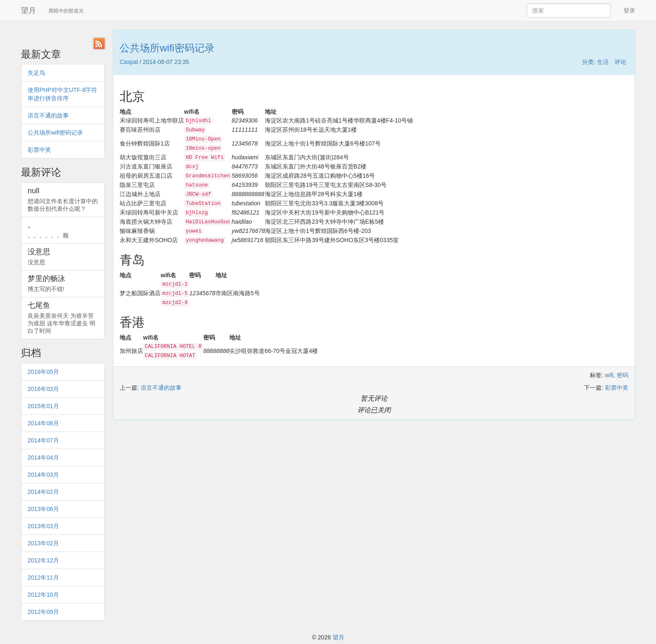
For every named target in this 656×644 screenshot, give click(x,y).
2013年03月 (43, 526)
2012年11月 (43, 578)
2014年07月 (43, 440)
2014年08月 (43, 423)
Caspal (129, 62)
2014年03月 (43, 475)
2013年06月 (43, 509)
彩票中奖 (39, 150)
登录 (629, 10)
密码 (623, 375)
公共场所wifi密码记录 (55, 133)
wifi (609, 375)
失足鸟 (36, 73)
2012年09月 (43, 612)
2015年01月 (43, 406)
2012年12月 (43, 560)
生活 (603, 62)
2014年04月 (43, 457)
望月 (28, 10)
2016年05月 (43, 372)
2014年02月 (43, 492)
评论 (620, 62)
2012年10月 (43, 595)
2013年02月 (43, 543)
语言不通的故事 (48, 115)
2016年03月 (43, 389)
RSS (99, 43)
